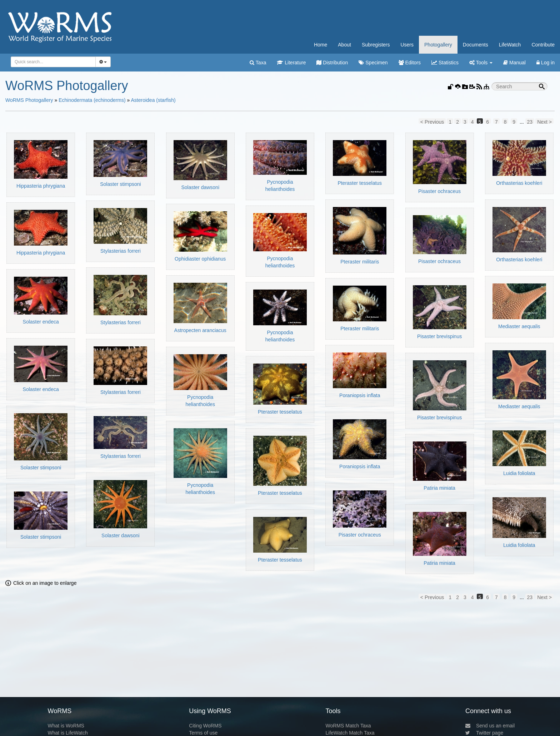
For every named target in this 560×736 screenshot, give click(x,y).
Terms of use (203, 733)
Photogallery (438, 45)
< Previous (432, 121)
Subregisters (376, 45)
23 (530, 121)
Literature (291, 63)
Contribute (543, 45)
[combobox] (53, 62)
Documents (476, 45)
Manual (514, 63)
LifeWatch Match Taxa (350, 733)
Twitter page (484, 733)
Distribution (332, 63)
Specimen (373, 63)
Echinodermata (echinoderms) (92, 100)
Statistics (445, 63)
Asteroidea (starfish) (153, 100)
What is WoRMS (66, 726)
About (344, 45)
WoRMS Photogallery (29, 100)
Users (407, 45)
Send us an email (490, 726)
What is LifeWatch (67, 733)
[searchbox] (52, 62)
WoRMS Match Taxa (348, 726)
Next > (544, 121)
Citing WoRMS (205, 726)
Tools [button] (481, 63)
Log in (546, 63)
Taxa (258, 63)
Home (321, 45)
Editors (410, 63)
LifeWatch (510, 45)
